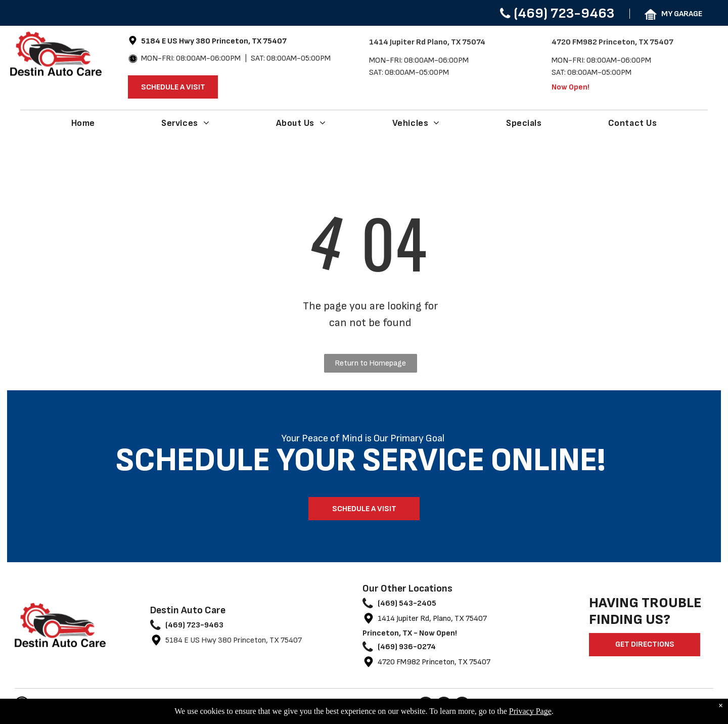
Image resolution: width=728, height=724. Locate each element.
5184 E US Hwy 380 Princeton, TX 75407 (234, 640)
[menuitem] (83, 123)
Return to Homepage (370, 363)
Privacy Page (530, 711)
